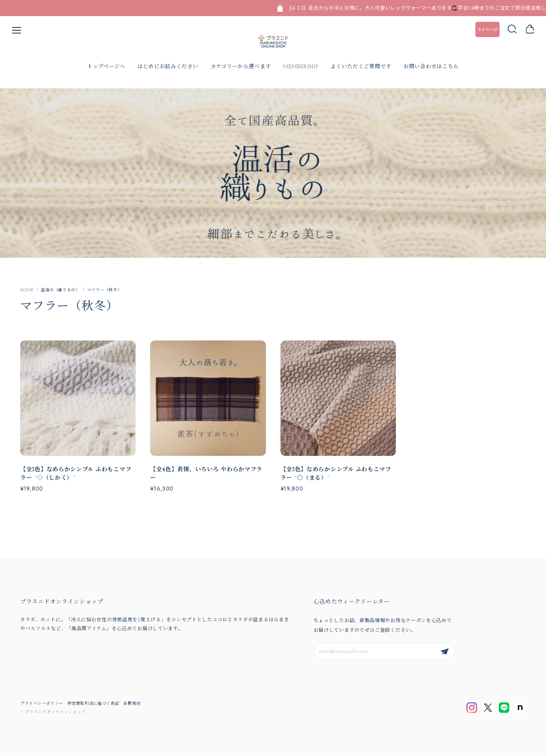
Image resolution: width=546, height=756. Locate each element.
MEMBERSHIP (301, 67)
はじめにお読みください (168, 67)
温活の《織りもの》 (60, 291)
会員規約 (132, 704)
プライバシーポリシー (42, 704)
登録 (445, 652)
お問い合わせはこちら (431, 67)
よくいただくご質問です (361, 67)
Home (27, 291)
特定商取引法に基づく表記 (93, 704)
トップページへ (106, 67)
